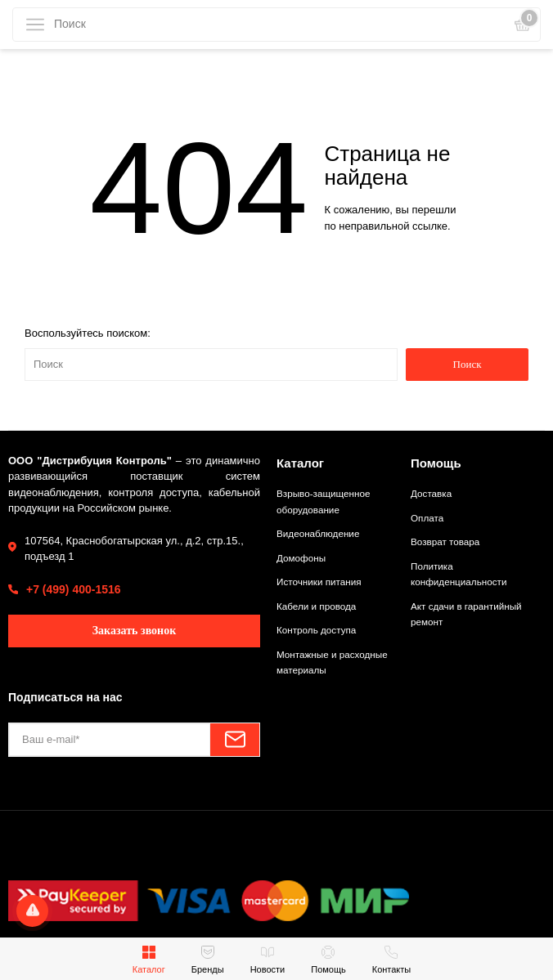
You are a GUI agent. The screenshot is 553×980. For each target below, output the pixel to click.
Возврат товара (445, 541)
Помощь (436, 463)
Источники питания (319, 582)
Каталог (300, 463)
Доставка (431, 493)
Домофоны (301, 558)
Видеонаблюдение (318, 533)
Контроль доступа (316, 630)
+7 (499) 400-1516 (74, 589)
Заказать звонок (135, 631)
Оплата (427, 518)
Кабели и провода (316, 606)
